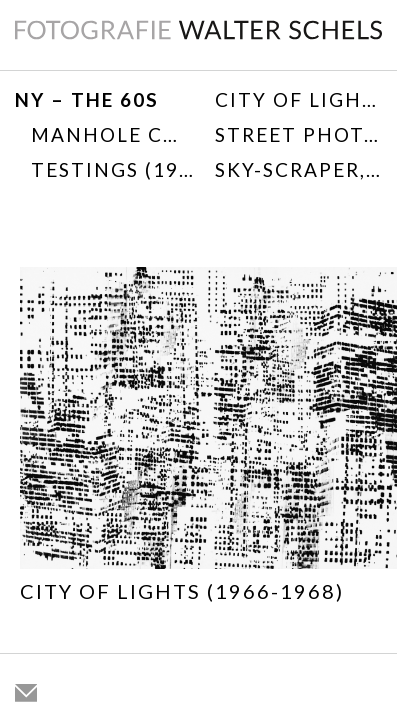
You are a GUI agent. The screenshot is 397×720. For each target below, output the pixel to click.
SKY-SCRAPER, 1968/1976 (299, 169)
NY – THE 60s (87, 99)
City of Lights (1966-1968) (299, 99)
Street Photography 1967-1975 (299, 134)
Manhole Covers (112, 134)
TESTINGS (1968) (112, 169)
